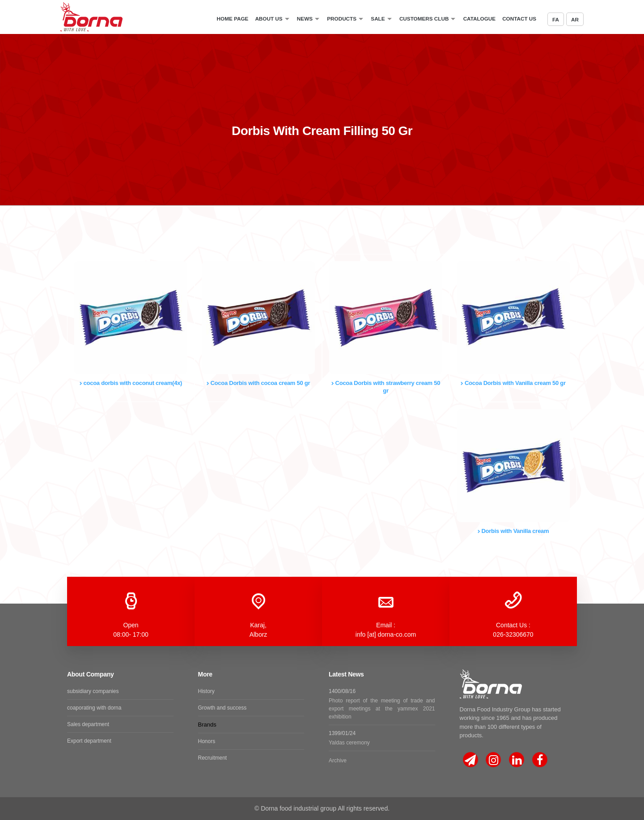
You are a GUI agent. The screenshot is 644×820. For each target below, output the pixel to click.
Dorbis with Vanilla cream (513, 531)
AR (575, 19)
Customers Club (424, 19)
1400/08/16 (382, 704)
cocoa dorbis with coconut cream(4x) (131, 383)
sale (378, 19)
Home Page (233, 19)
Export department (89, 741)
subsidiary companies (93, 691)
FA (556, 19)
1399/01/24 (382, 738)
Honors (207, 741)
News (305, 19)
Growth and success (222, 708)
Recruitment (213, 758)
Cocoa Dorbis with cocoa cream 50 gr (258, 383)
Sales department (88, 724)
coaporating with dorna (94, 708)
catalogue (479, 19)
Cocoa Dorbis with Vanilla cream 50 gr (513, 383)
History (206, 691)
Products (342, 19)
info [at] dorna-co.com (386, 634)
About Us (269, 19)
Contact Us (519, 19)
